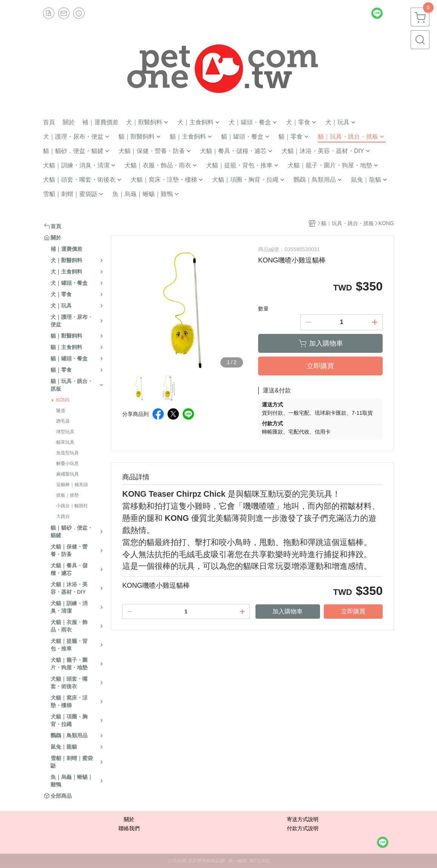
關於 (129, 819)
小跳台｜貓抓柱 (72, 506)
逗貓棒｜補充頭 (72, 485)
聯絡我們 (129, 828)
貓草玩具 (65, 442)
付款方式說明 (303, 828)
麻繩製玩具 (68, 474)
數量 (263, 309)
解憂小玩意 (68, 463)
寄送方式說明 (303, 819)
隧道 (61, 411)
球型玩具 (65, 432)
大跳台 (63, 516)
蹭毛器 (63, 421)
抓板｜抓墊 (68, 495)
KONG (63, 400)
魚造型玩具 (68, 453)
